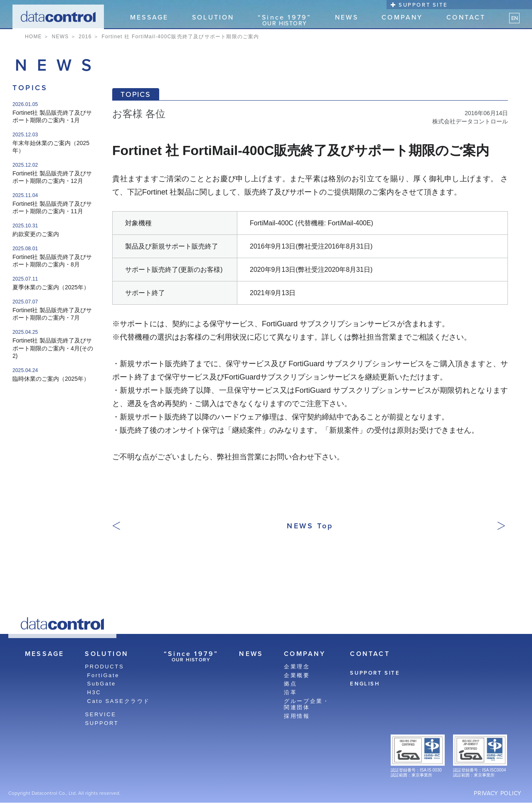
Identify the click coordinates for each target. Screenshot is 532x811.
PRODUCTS (104, 667)
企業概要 (297, 675)
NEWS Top (310, 526)
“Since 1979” (284, 20)
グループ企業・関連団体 (307, 704)
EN (515, 18)
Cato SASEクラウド (118, 701)
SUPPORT (102, 723)
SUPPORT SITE (423, 5)
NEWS (347, 18)
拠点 (290, 684)
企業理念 (297, 667)
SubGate (101, 684)
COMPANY (402, 18)
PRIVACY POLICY (498, 794)
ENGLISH (365, 684)
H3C (94, 692)
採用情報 (297, 716)
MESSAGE (149, 18)
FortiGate (103, 675)
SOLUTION (213, 18)
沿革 (290, 692)
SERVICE (100, 714)
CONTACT (466, 18)
